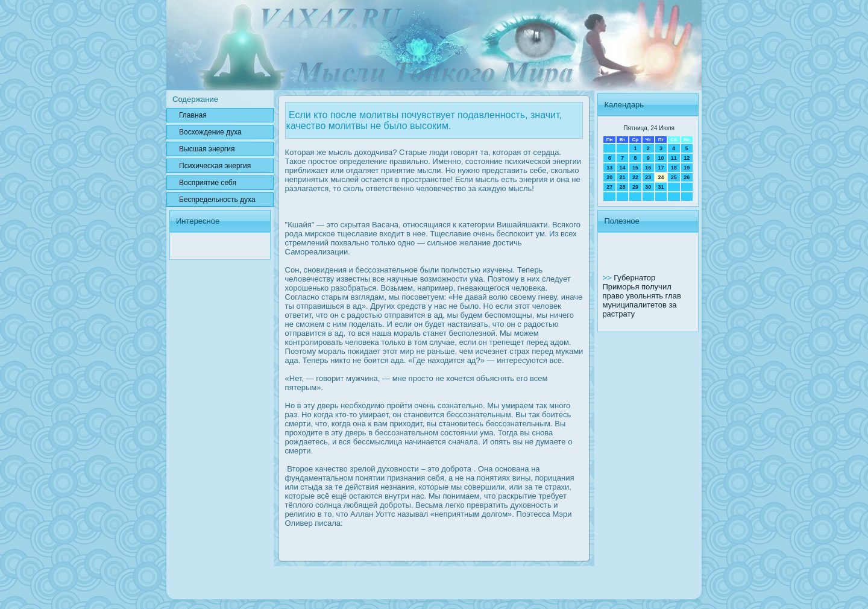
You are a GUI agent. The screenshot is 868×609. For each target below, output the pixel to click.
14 (623, 168)
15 (635, 168)
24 (661, 177)
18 (674, 168)
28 (623, 187)
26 (687, 177)
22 (635, 177)
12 (687, 158)
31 (661, 187)
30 (648, 187)
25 (674, 177)
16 (648, 168)
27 (609, 187)
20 (609, 177)
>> (608, 278)
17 (661, 168)
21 (623, 177)
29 (635, 187)
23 (648, 177)
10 (661, 158)
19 (687, 168)
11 (674, 158)
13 (609, 168)
